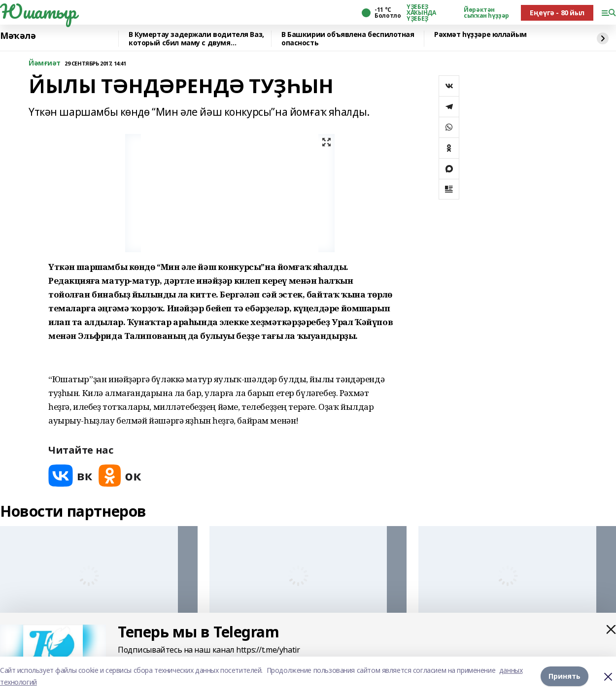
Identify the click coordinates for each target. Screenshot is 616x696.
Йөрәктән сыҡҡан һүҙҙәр (486, 13)
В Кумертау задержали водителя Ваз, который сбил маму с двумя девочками (196, 39)
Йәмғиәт (45, 63)
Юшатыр (38, 11)
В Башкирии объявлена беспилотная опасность (348, 39)
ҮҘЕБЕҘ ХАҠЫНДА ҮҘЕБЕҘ (421, 13)
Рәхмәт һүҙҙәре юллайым (480, 35)
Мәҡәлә (18, 36)
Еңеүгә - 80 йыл (557, 13)
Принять (565, 676)
